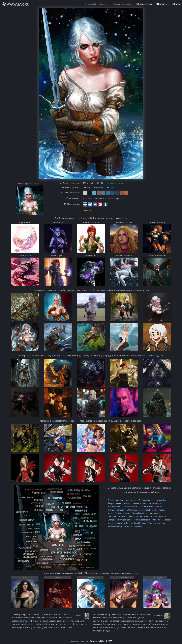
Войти (176, 4)
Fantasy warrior (146, 507)
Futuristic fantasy (142, 520)
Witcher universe (158, 517)
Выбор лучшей (144, 4)
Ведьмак (99, 187)
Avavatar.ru (88, 198)
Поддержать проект (122, 4)
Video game (131, 500)
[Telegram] (90, 204)
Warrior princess (126, 517)
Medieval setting (115, 526)
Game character (123, 503)
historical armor (21, 621)
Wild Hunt (157, 520)
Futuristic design (122, 513)
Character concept (116, 510)
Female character (115, 500)
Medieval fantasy (138, 523)
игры (57, 421)
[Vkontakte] (95, 204)
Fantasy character (147, 500)
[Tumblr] (106, 204)
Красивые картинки (79, 641)
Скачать (34, 183)
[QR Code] (85, 204)
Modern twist (142, 517)
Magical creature (139, 513)
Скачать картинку (116, 183)
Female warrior (139, 503)
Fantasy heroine (129, 507)
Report (88, 211)
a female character (52, 614)
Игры (87, 187)
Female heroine (149, 510)
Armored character (133, 526)
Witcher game (114, 507)
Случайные (162, 4)
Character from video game (120, 520)
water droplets (70, 624)
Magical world (121, 523)
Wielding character (157, 523)
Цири (110, 187)
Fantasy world (155, 503)
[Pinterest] (100, 204)
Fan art (159, 507)
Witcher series (133, 510)
